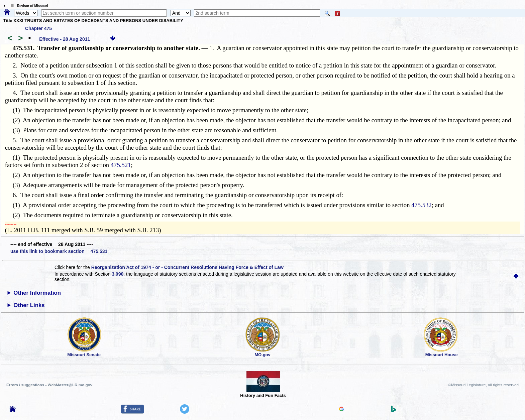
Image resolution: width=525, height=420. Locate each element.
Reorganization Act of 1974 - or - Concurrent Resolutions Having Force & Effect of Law (187, 267)
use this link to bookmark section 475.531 (59, 251)
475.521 (121, 165)
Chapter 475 (38, 28)
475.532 (422, 205)
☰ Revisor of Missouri (28, 6)
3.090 (118, 274)
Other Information (37, 293)
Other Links (29, 305)
